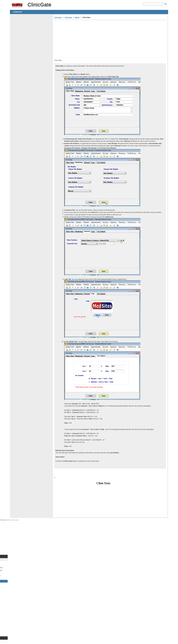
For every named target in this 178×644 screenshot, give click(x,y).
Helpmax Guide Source (13, 520)
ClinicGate (17, 6)
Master (77, 18)
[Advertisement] (74, 39)
